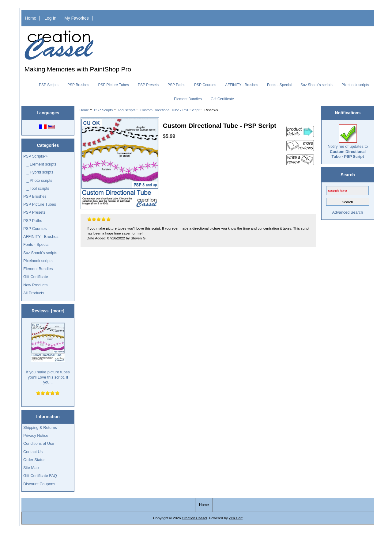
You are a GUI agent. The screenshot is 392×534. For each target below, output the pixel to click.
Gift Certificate (222, 99)
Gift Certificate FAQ (40, 476)
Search (348, 174)
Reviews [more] (48, 311)
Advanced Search (348, 212)
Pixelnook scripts (355, 85)
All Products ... (36, 293)
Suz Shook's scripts (316, 85)
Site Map (31, 468)
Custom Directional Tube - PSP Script (170, 110)
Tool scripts (126, 110)
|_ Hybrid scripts (38, 172)
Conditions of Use (39, 443)
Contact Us (33, 452)
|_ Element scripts (40, 164)
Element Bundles (188, 99)
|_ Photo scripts (38, 180)
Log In (50, 18)
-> (36, 156)
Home (30, 18)
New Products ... (38, 285)
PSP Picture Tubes (113, 85)
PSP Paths (176, 85)
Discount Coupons (39, 484)
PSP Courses (205, 85)
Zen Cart (236, 518)
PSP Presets (148, 85)
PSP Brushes (78, 85)
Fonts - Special (279, 85)
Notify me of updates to (348, 142)
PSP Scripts (104, 110)
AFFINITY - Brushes (242, 85)
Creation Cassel (194, 518)
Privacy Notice (36, 435)
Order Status (34, 460)
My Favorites (77, 18)
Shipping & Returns (40, 427)
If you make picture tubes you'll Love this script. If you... (48, 353)
